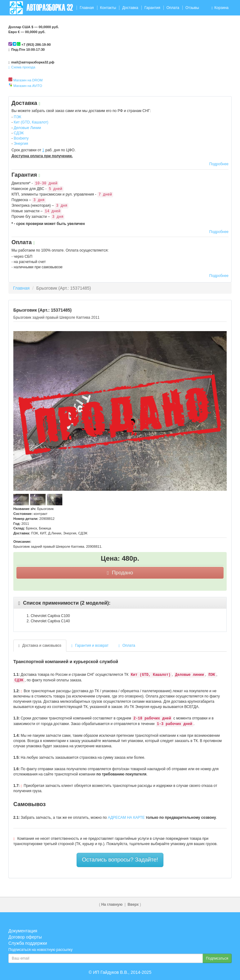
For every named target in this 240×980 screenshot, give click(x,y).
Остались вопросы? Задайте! (120, 860)
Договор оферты (25, 937)
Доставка (130, 8)
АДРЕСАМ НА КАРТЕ (126, 818)
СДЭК (19, 133)
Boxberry (21, 138)
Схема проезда (22, 67)
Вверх (133, 904)
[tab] (120, 603)
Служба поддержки (28, 943)
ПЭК (17, 117)
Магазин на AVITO (28, 86)
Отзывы (192, 8)
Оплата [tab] (127, 645)
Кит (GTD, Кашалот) (31, 122)
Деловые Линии (27, 128)
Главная (87, 8)
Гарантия (152, 8)
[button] (64, 603)
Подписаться (217, 958)
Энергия (21, 144)
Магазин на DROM (28, 80)
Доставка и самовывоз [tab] (40, 645)
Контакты (108, 8)
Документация (23, 931)
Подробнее (219, 164)
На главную (112, 904)
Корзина (220, 8)
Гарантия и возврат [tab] (90, 645)
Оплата (173, 8)
